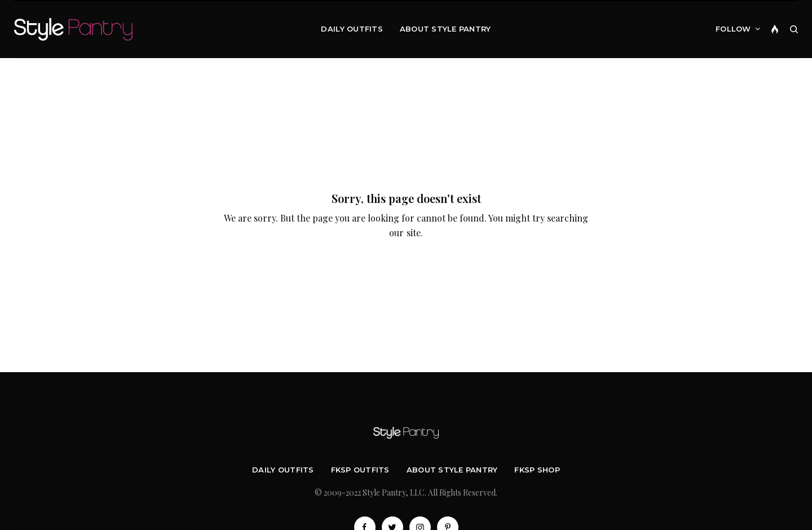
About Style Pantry (452, 470)
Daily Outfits (283, 470)
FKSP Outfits (360, 470)
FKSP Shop (537, 470)
